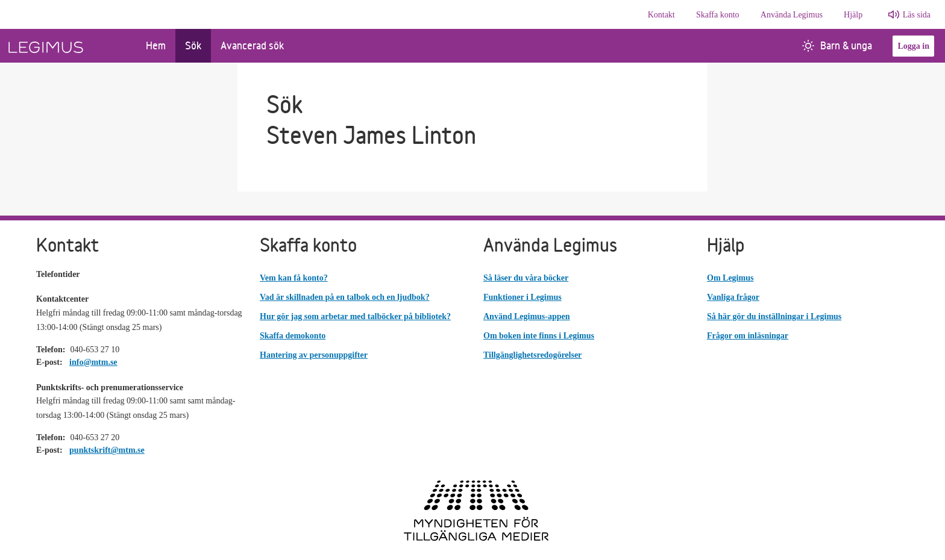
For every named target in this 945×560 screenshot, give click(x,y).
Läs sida (917, 15)
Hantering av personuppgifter (314, 355)
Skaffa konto (718, 15)
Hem (156, 45)
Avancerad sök (252, 45)
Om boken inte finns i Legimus (539, 336)
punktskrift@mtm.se (107, 450)
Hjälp (853, 15)
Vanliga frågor (733, 297)
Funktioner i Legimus (523, 297)
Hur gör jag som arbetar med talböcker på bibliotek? (355, 316)
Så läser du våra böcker (526, 278)
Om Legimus (730, 278)
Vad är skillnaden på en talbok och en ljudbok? (345, 297)
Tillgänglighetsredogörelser (532, 355)
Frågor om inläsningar (748, 336)
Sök (193, 45)
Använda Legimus (792, 15)
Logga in (913, 46)
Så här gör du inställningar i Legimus (774, 316)
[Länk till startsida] (68, 46)
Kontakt (661, 15)
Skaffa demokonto (293, 336)
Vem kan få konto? (294, 278)
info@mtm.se (93, 362)
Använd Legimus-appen (527, 316)
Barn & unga (837, 45)
